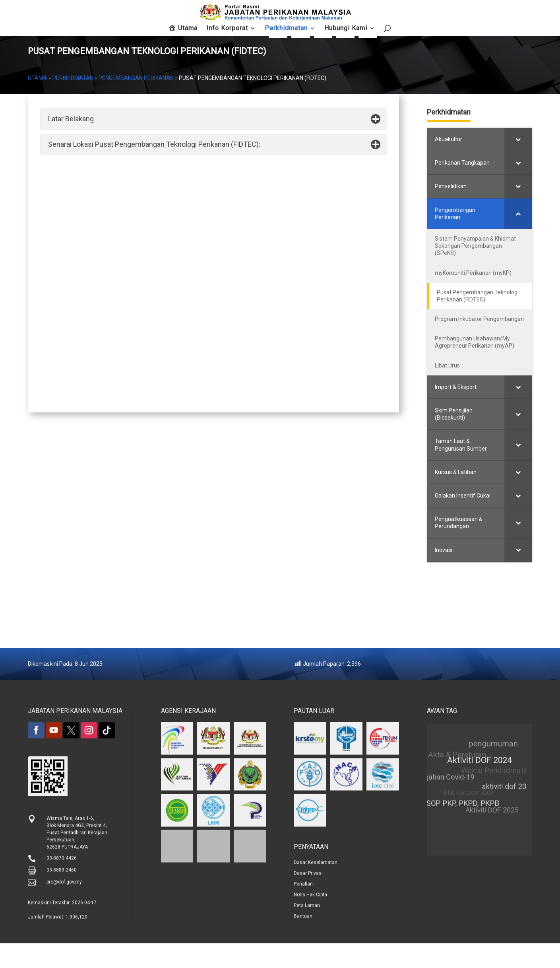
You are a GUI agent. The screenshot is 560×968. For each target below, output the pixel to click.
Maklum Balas (448, 35)
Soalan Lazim (417, 35)
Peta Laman (511, 33)
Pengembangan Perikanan (136, 103)
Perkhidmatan (73, 103)
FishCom (386, 33)
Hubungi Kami (480, 35)
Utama (38, 103)
